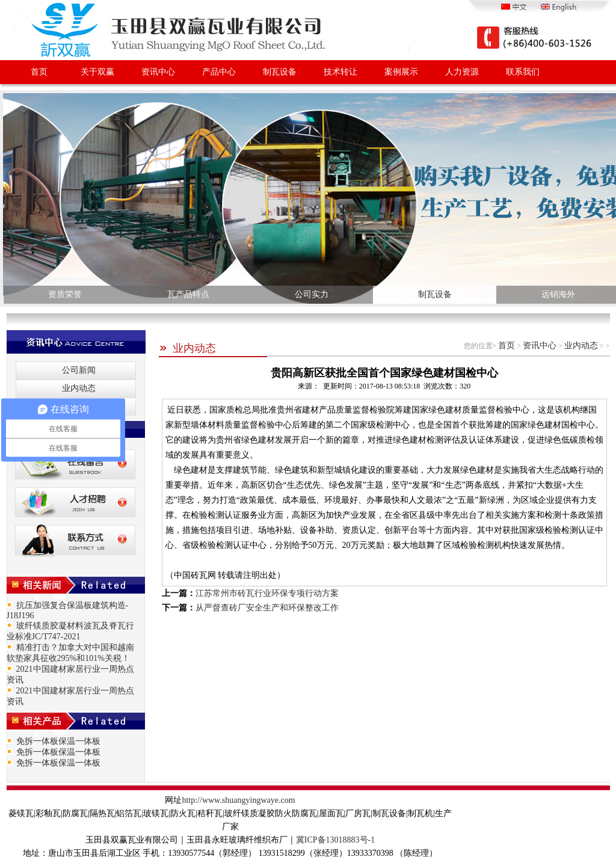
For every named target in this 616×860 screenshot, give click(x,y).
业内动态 (187, 348)
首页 (39, 72)
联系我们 (523, 72)
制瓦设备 (280, 72)
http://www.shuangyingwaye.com (238, 800)
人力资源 (462, 72)
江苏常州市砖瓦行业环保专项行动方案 (267, 593)
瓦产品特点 (188, 294)
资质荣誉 (65, 294)
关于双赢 (97, 72)
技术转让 (340, 72)
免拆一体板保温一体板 (58, 741)
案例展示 (401, 72)
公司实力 (312, 294)
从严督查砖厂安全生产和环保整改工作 (267, 608)
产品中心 (219, 72)
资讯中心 (158, 72)
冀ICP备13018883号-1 (335, 840)
